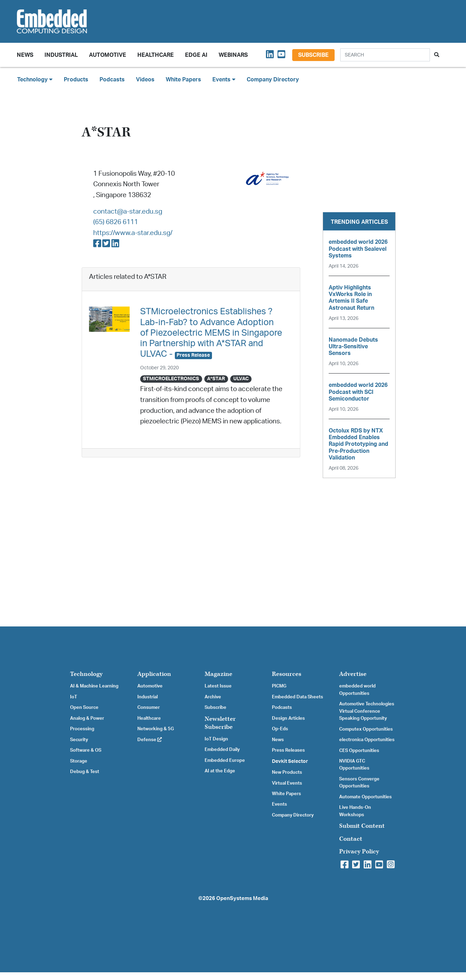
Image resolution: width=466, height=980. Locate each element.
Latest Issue (218, 686)
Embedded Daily (222, 750)
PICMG (279, 686)
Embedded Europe (225, 760)
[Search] (385, 55)
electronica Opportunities (367, 740)
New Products (287, 772)
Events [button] (224, 79)
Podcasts (112, 80)
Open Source (84, 707)
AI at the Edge (220, 771)
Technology (86, 674)
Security (79, 740)
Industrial (61, 55)
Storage (79, 761)
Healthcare (156, 55)
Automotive (108, 55)
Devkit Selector (290, 761)
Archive (213, 697)
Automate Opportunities (365, 797)
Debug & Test (85, 772)
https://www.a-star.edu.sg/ (133, 233)
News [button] (25, 55)
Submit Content (362, 826)
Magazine (218, 674)
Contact (351, 839)
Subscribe (313, 55)
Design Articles (288, 718)
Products (76, 80)
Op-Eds (280, 729)
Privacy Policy (359, 851)
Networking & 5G (156, 729)
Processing (82, 729)
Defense (150, 740)
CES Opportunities (359, 751)
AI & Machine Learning (94, 686)
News (278, 740)
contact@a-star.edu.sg (128, 212)
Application (154, 674)
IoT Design (216, 739)
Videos (145, 80)
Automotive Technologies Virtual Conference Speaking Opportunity (367, 711)
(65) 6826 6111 (116, 222)
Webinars (233, 55)
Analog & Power (87, 718)
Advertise (353, 674)
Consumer (149, 707)
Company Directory (273, 80)
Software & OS (86, 750)
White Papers (183, 80)
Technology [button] (35, 79)
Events (279, 804)
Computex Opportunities (366, 729)
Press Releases (288, 750)
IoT (74, 697)
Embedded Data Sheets (297, 697)
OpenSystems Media (242, 898)
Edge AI (196, 55)
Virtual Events (287, 783)
